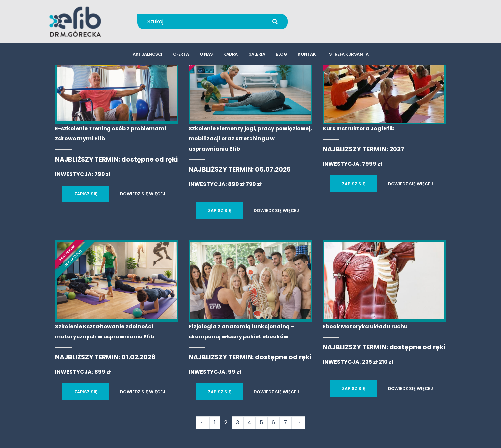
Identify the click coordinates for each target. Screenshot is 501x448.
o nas (206, 55)
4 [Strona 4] (249, 423)
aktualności (147, 55)
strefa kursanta (349, 55)
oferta (181, 55)
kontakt (308, 55)
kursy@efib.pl (333, 26)
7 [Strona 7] (285, 423)
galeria (257, 55)
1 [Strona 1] (215, 423)
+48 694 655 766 (338, 17)
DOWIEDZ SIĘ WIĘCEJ (143, 194)
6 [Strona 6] (273, 423)
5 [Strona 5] (261, 423)
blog (281, 55)
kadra (230, 55)
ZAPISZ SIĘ (86, 194)
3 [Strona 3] (237, 423)
